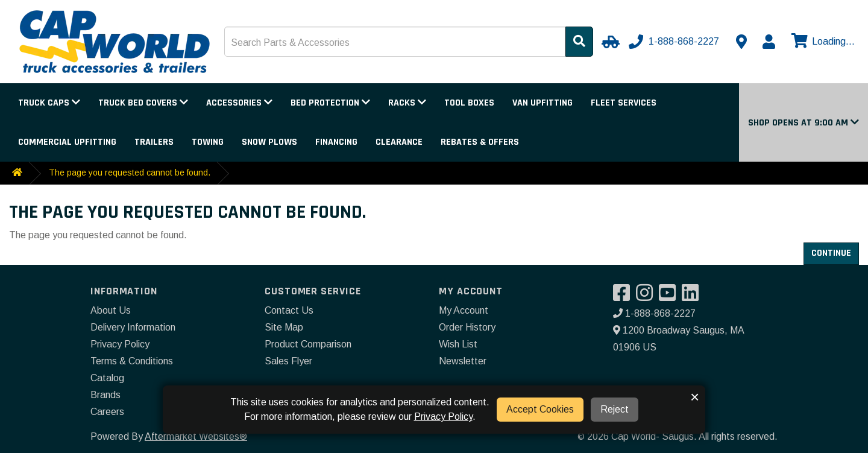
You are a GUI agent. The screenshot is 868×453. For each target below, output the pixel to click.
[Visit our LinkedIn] (693, 296)
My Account (464, 310)
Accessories (239, 103)
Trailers (154, 142)
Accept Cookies (540, 409)
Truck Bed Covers (143, 103)
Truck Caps (49, 103)
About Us (111, 310)
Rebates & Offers (480, 142)
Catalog (107, 378)
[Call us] (675, 42)
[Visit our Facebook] (624, 296)
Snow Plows (269, 142)
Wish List (458, 344)
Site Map (284, 327)
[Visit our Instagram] (647, 296)
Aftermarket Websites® (196, 436)
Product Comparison (308, 344)
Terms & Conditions (132, 361)
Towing (208, 142)
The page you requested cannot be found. (130, 173)
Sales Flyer (288, 361)
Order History (467, 327)
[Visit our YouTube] (670, 296)
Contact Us (289, 310)
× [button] (695, 397)
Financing (336, 142)
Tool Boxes (469, 103)
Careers (107, 412)
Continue (831, 253)
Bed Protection (330, 103)
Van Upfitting (542, 103)
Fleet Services (624, 103)
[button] (804, 123)
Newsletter (463, 361)
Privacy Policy (120, 344)
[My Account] (769, 42)
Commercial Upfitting (67, 142)
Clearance (399, 142)
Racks (407, 103)
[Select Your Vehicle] (609, 42)
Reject (615, 409)
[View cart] (822, 42)
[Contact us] (741, 42)
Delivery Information (133, 327)
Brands (105, 395)
